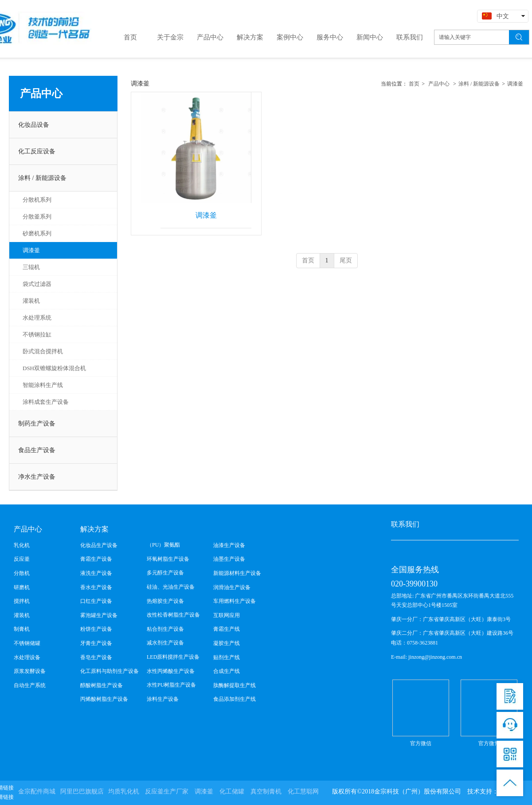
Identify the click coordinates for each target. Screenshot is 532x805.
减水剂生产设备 (165, 643)
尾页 (346, 260)
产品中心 (439, 84)
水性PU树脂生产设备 (171, 685)
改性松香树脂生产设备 (173, 615)
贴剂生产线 (227, 657)
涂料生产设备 (163, 699)
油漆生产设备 (229, 545)
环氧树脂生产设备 (168, 559)
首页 (414, 84)
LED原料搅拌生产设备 (173, 657)
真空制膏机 (266, 791)
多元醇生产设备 (165, 573)
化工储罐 (232, 791)
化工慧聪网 (303, 791)
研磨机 (22, 587)
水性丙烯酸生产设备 (171, 671)
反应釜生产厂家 (167, 791)
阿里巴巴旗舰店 (82, 791)
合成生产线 (227, 671)
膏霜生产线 (227, 629)
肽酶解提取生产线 (235, 685)
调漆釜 (515, 84)
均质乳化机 (124, 791)
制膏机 (22, 629)
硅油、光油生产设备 (171, 587)
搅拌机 (22, 601)
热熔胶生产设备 (165, 601)
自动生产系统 (30, 685)
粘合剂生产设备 (165, 629)
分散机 (22, 573)
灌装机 (22, 615)
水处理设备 (27, 657)
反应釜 (22, 559)
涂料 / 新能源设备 (479, 84)
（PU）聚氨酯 (163, 545)
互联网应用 (227, 615)
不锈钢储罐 (27, 643)
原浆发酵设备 (30, 671)
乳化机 (22, 545)
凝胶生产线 (227, 643)
